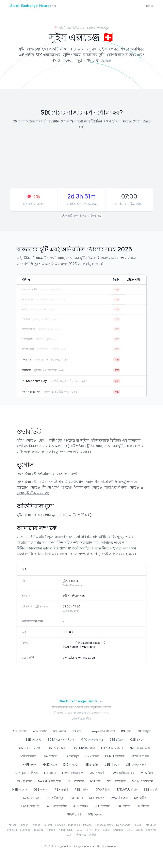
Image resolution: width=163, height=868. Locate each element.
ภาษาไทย (151, 830)
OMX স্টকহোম (119, 798)
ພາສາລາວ (118, 830)
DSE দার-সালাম (57, 748)
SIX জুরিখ (140, 798)
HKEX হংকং (50, 764)
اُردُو (69, 835)
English (24, 825)
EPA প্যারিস (50, 756)
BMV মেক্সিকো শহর (123, 773)
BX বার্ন (77, 731)
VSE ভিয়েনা (95, 814)
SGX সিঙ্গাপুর (55, 798)
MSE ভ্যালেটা (97, 773)
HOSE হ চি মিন (140, 756)
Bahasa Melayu (104, 825)
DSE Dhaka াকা (84, 748)
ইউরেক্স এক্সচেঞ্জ (29, 487)
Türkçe (51, 830)
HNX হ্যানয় (92, 756)
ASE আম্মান (20, 731)
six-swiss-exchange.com (79, 657)
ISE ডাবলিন (92, 764)
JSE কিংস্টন (112, 764)
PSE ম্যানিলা (82, 789)
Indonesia (74, 825)
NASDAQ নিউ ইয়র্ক (50, 781)
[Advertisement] (82, 159)
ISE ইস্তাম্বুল (144, 731)
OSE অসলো (41, 789)
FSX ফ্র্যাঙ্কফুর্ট (71, 756)
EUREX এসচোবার (112, 748)
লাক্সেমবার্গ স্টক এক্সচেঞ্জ (122, 487)
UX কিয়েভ (143, 806)
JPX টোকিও (80, 806)
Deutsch (12, 825)
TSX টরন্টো (123, 806)
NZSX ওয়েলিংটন (142, 781)
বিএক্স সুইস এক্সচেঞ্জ (57, 487)
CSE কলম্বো (137, 740)
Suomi (48, 825)
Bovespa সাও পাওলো (101, 731)
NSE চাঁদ (95, 781)
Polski (137, 825)
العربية (80, 830)
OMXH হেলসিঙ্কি (115, 756)
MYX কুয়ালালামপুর (92, 740)
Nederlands (123, 825)
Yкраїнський (66, 830)
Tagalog (39, 830)
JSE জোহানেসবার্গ (136, 764)
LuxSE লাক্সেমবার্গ (73, 773)
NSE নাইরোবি (76, 781)
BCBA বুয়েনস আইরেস (61, 740)
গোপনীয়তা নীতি (81, 718)
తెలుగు (139, 830)
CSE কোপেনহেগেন (30, 748)
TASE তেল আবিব (56, 806)
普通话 (93, 835)
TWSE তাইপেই (30, 806)
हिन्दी (97, 830)
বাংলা (89, 830)
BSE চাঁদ (126, 731)
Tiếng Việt (80, 835)
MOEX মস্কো (24, 781)
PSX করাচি (62, 789)
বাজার (149, 6)
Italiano (87, 825)
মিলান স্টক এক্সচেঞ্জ (88, 487)
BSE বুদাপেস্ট (33, 740)
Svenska (25, 830)
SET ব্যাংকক (97, 798)
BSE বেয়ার (60, 731)
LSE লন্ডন (50, 773)
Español (36, 825)
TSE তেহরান (102, 806)
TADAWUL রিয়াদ (127, 789)
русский (12, 830)
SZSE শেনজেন (32, 798)
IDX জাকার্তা (71, 764)
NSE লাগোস (20, 789)
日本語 (107, 830)
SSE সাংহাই (151, 789)
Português (150, 825)
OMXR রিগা (103, 789)
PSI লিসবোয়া (28, 756)
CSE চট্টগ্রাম (117, 740)
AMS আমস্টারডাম (140, 748)
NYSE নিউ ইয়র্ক (116, 781)
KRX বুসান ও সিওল (26, 773)
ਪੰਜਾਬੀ (130, 830)
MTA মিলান (148, 773)
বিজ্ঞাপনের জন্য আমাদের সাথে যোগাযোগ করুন (82, 713)
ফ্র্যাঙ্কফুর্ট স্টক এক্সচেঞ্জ (33, 493)
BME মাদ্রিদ (76, 798)
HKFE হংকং (29, 764)
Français (60, 825)
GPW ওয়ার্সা (74, 814)
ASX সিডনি (40, 731)
